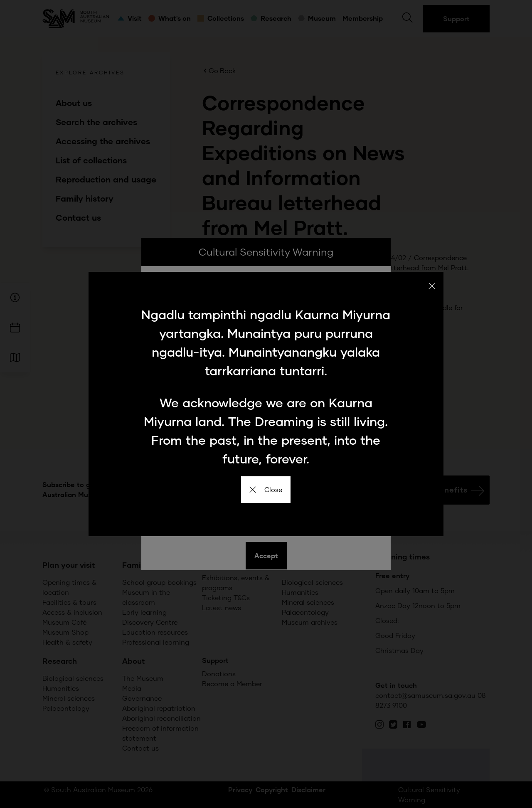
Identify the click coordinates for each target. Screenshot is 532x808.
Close (266, 489)
